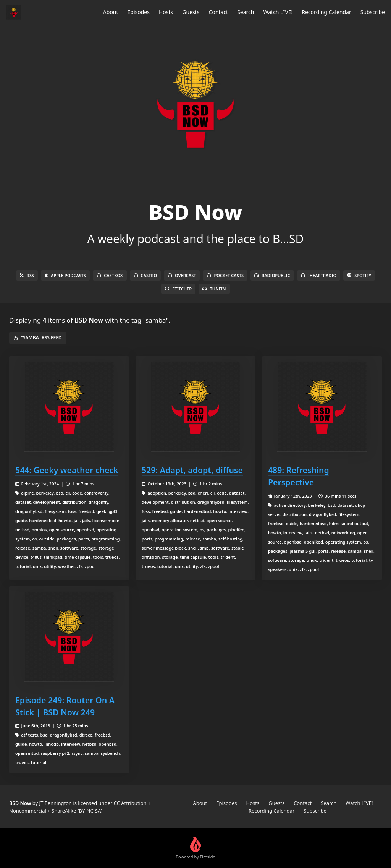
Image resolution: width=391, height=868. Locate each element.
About (111, 12)
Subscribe (373, 12)
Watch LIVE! (278, 12)
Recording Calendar (326, 12)
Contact (219, 12)
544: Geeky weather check (67, 470)
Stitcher (178, 289)
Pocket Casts (225, 275)
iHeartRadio (319, 275)
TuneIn (214, 289)
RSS (27, 275)
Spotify (359, 275)
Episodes (139, 12)
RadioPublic (272, 275)
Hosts (166, 12)
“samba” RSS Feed (38, 338)
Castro (145, 275)
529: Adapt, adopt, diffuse (192, 470)
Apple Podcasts (65, 275)
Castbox (110, 275)
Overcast (182, 275)
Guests (191, 12)
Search (246, 12)
